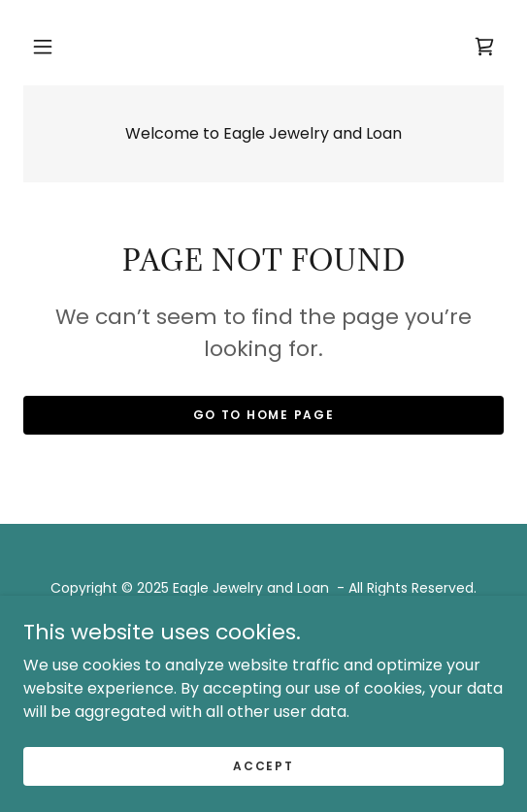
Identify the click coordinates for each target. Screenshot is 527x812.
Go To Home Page (264, 415)
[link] (484, 47)
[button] (43, 47)
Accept (263, 765)
